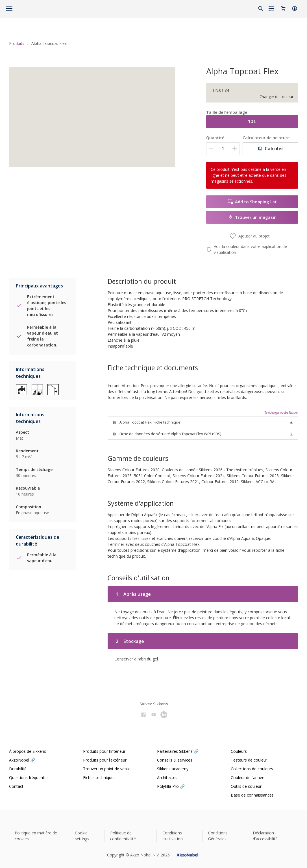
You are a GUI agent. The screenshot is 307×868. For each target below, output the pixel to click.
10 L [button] (252, 121)
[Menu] (9, 8)
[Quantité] (223, 149)
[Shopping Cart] (283, 8)
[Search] (261, 8)
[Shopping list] (272, 8)
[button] (295, 8)
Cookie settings (82, 836)
